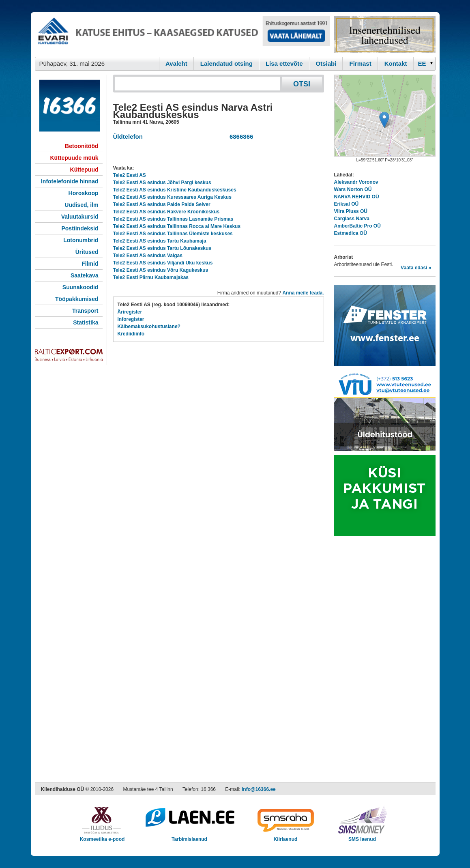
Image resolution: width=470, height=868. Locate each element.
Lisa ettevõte (284, 63)
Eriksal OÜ (347, 204)
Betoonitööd (82, 146)
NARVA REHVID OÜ (357, 197)
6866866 (240, 136)
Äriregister (130, 312)
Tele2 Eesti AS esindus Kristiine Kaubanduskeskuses (175, 190)
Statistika (86, 322)
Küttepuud (84, 170)
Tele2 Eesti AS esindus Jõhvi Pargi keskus (162, 183)
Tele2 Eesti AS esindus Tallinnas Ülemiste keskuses (173, 234)
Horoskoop (84, 193)
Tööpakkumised (77, 299)
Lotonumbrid (81, 240)
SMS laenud (362, 837)
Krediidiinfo (131, 334)
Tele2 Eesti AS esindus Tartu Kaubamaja (160, 241)
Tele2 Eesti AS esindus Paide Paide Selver (162, 204)
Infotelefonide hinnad (70, 181)
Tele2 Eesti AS (130, 175)
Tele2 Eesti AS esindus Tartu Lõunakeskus (162, 248)
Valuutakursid (80, 217)
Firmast (360, 63)
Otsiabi (326, 63)
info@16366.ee (259, 789)
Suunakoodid (80, 287)
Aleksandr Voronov (356, 182)
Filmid (90, 264)
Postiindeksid (80, 228)
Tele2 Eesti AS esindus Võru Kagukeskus (161, 270)
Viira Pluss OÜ (351, 211)
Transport (85, 311)
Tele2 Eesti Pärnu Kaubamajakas (151, 277)
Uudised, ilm (81, 205)
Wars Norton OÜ (353, 189)
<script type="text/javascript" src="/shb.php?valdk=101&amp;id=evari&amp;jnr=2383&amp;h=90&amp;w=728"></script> (182, 34)
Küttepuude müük (74, 158)
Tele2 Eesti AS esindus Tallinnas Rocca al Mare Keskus (177, 226)
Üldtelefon (128, 136)
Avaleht (176, 63)
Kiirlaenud (286, 837)
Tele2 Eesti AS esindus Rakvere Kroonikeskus (166, 212)
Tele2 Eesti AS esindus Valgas (148, 256)
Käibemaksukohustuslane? (149, 327)
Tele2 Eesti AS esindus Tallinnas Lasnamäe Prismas (173, 219)
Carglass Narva (352, 219)
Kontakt (396, 63)
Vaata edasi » (416, 268)
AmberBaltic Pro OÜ (357, 226)
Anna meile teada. (303, 293)
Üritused (87, 252)
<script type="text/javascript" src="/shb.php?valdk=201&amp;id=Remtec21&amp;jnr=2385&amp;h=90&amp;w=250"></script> (385, 34)
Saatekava (85, 275)
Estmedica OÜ (351, 233)
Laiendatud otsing (226, 63)
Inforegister (131, 319)
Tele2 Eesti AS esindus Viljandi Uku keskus (163, 263)
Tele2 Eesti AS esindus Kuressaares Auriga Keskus (172, 197)
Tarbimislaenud (190, 837)
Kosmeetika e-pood (102, 837)
